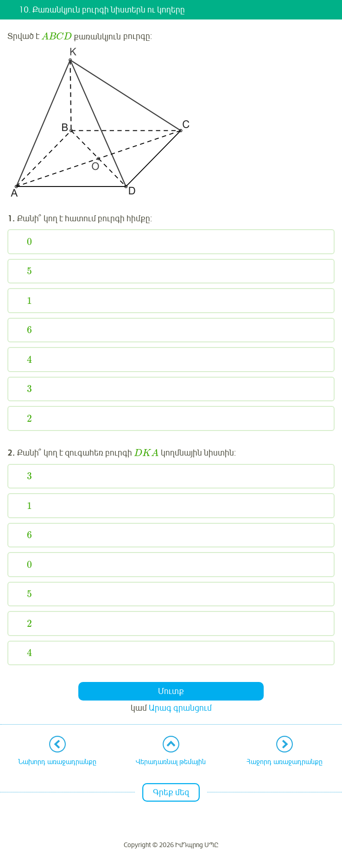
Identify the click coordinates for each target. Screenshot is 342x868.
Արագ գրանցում (180, 708)
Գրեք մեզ (171, 792)
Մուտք (171, 691)
